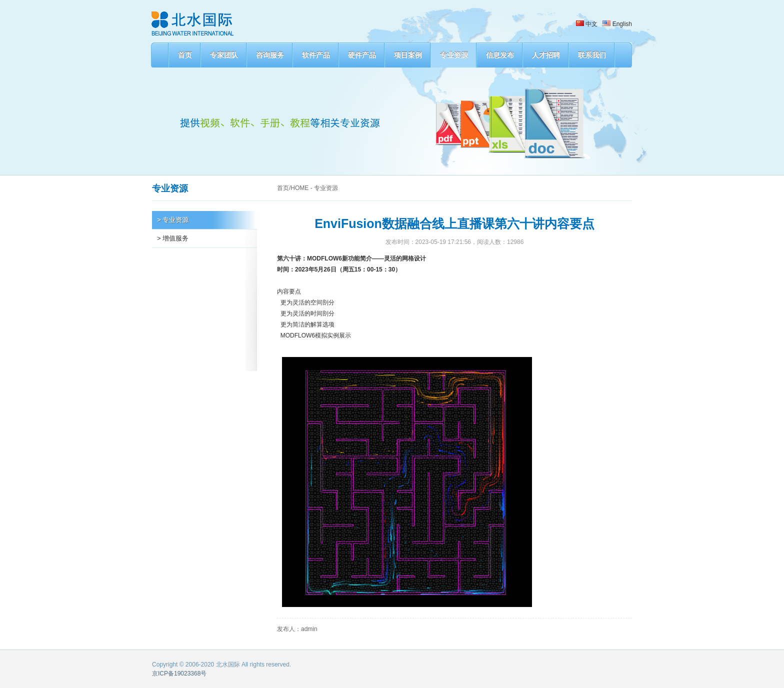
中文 (587, 24)
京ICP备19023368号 (179, 673)
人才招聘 (546, 55)
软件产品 (316, 55)
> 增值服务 (173, 238)
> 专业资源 (173, 220)
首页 (185, 55)
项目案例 (408, 55)
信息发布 (500, 55)
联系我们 (592, 55)
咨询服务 (270, 55)
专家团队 (224, 55)
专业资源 (454, 55)
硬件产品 (362, 55)
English (617, 24)
